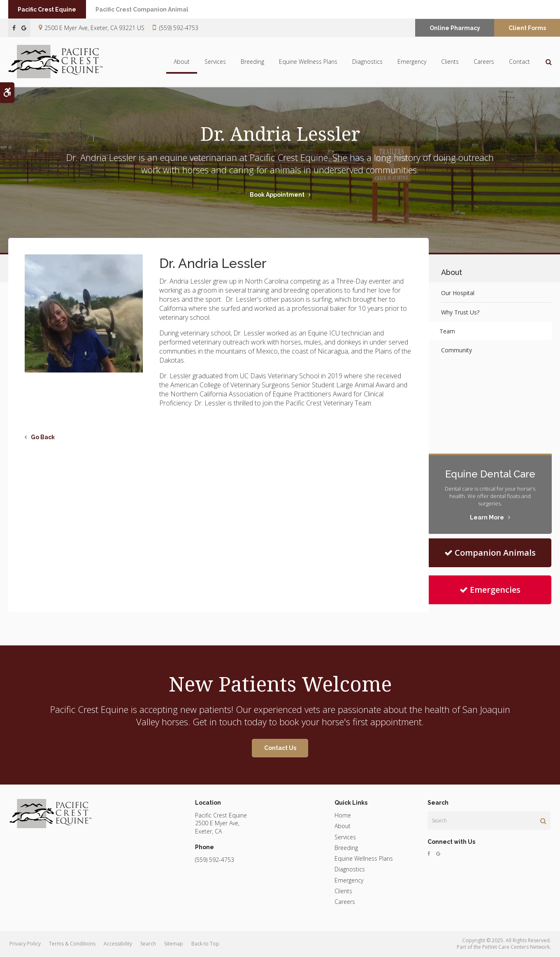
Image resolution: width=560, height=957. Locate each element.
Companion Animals (490, 553)
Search (148, 944)
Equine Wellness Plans (308, 62)
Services (215, 62)
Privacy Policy (25, 944)
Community (457, 350)
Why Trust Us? (460, 312)
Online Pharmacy (455, 28)
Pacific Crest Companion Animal (150, 9)
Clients (450, 62)
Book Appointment (277, 195)
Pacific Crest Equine (50, 9)
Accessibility (118, 944)
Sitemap (174, 944)
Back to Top (205, 944)
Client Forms (527, 28)
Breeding (252, 62)
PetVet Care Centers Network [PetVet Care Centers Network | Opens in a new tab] (516, 947)
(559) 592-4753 (179, 28)
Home (343, 815)
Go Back (43, 437)
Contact (519, 62)
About (182, 62)
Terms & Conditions (72, 944)
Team (449, 331)
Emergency (412, 62)
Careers (484, 62)
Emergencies (490, 590)
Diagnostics (367, 62)
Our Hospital (458, 293)
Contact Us (280, 748)
